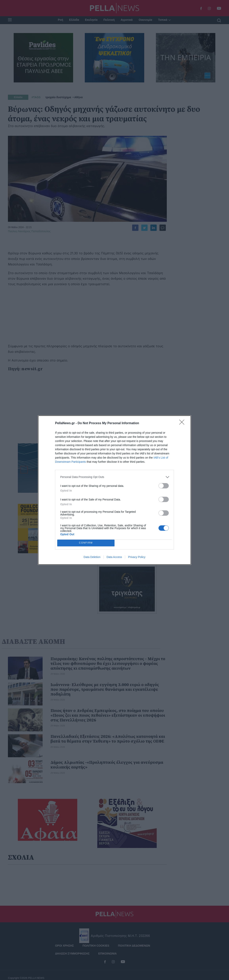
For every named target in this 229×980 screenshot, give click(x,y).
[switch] (164, 486)
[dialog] (114, 490)
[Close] (183, 423)
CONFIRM (86, 543)
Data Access (114, 557)
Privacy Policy (137, 557)
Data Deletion (92, 557)
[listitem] (114, 477)
